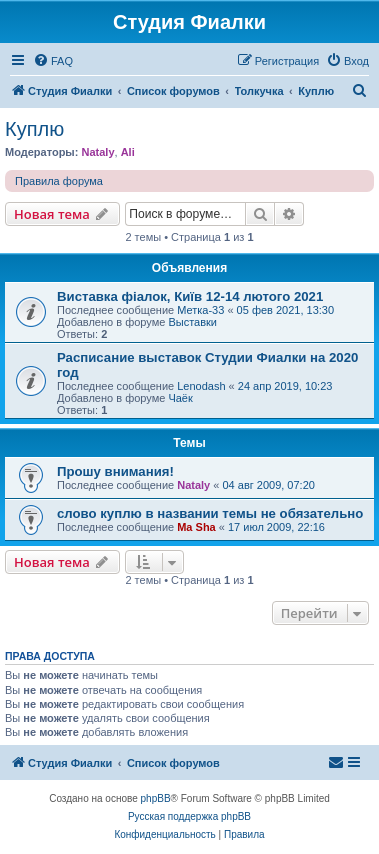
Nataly (97, 152)
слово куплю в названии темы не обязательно (210, 513)
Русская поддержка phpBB (189, 816)
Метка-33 (200, 310)
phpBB (156, 798)
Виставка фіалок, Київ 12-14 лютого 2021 (190, 296)
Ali (128, 152)
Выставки (192, 322)
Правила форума (59, 181)
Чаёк (180, 398)
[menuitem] (53, 61)
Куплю (34, 129)
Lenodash (201, 386)
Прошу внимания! (115, 471)
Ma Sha (196, 527)
